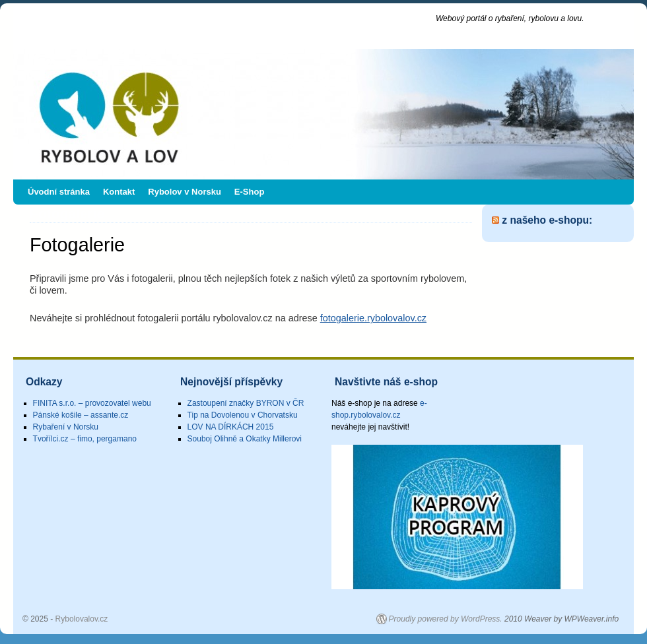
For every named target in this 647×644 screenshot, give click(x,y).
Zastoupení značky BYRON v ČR (246, 403)
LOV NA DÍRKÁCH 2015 (231, 427)
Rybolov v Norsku (185, 192)
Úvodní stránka (59, 192)
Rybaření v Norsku (66, 427)
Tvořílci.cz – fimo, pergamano (85, 439)
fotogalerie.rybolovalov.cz (373, 318)
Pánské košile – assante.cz (81, 415)
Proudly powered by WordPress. (446, 619)
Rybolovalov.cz (98, 25)
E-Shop (250, 192)
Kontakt (119, 192)
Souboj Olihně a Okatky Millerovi (245, 439)
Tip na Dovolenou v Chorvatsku (243, 415)
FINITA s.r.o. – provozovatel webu (92, 403)
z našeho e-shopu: (547, 220)
